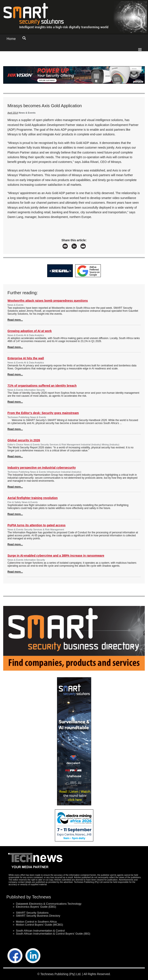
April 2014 (13, 113)
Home (11, 39)
